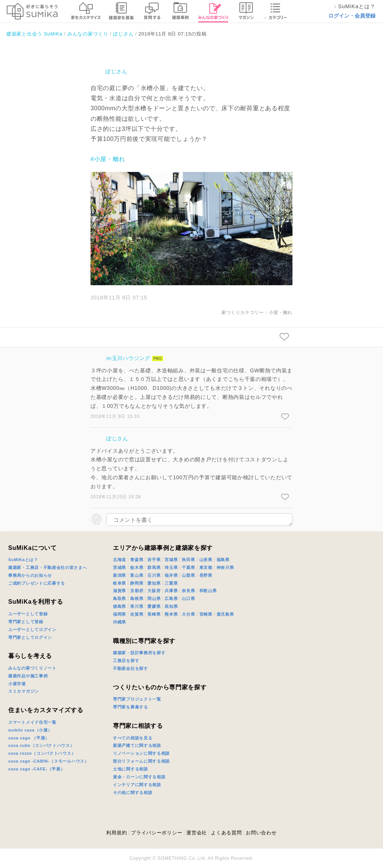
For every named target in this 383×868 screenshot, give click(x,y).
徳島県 (120, 606)
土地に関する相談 (131, 769)
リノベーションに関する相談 (141, 753)
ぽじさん (117, 71)
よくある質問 (226, 833)
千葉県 (188, 567)
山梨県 (188, 575)
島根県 (137, 598)
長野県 (206, 575)
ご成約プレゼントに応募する (37, 583)
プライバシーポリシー (157, 833)
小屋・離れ (281, 313)
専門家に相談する (138, 726)
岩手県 (154, 560)
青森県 (137, 560)
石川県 (154, 575)
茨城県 (120, 567)
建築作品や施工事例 (28, 676)
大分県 (188, 614)
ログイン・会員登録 (352, 16)
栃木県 (137, 567)
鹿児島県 (225, 614)
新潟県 (120, 575)
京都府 (137, 591)
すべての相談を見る (133, 738)
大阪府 (154, 591)
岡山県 (154, 598)
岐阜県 (120, 583)
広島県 (171, 598)
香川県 (137, 606)
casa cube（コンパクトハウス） (41, 745)
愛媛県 (154, 606)
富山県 (137, 575)
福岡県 (120, 614)
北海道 (120, 560)
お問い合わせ (261, 833)
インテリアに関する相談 (137, 785)
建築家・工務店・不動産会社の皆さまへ (48, 567)
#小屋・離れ (108, 159)
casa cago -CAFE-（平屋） (37, 769)
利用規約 (117, 833)
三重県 (171, 583)
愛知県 (154, 583)
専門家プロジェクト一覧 (137, 699)
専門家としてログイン (30, 637)
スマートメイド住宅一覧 (32, 722)
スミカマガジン (24, 691)
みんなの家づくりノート (32, 668)
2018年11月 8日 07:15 (119, 298)
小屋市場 (17, 684)
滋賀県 (120, 591)
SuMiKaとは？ (23, 560)
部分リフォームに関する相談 (141, 761)
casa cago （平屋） (29, 738)
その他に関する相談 (133, 792)
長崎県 (154, 614)
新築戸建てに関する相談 (137, 745)
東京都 (206, 567)
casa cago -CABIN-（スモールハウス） (49, 761)
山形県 (206, 560)
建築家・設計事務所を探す (139, 653)
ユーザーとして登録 (28, 614)
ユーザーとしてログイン (32, 630)
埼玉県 (171, 567)
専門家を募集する (131, 707)
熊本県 (171, 614)
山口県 (188, 598)
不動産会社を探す (131, 668)
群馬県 (154, 567)
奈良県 (188, 591)
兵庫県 (171, 591)
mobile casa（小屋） (30, 730)
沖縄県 (120, 622)
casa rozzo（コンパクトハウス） (42, 753)
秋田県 (188, 560)
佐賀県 (137, 614)
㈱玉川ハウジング (128, 358)
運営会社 (197, 833)
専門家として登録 (26, 622)
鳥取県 (120, 598)
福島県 (223, 560)
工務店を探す (126, 661)
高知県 (171, 606)
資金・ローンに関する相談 (139, 777)
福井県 (171, 575)
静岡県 (137, 583)
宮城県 (171, 560)
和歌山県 (208, 591)
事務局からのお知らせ (30, 575)
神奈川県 (225, 567)
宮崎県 (206, 614)
